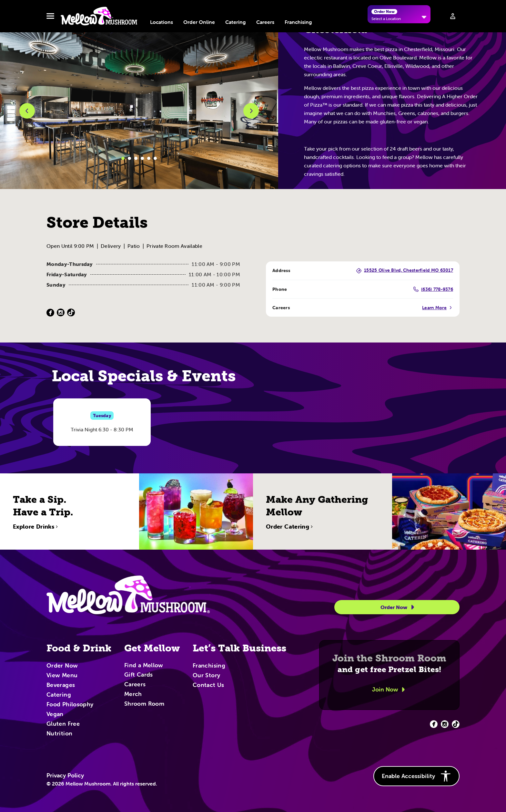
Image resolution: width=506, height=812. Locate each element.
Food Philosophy (70, 705)
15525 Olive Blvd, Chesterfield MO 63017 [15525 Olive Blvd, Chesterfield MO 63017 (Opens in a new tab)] (405, 271)
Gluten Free (63, 724)
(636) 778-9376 (433, 289)
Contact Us (208, 685)
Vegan (55, 714)
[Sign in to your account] (453, 16)
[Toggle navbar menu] (50, 16)
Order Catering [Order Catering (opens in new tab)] (290, 548)
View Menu (62, 676)
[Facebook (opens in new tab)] (434, 724)
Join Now (390, 690)
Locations (162, 22)
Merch (133, 694)
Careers (265, 22)
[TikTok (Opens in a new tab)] (71, 313)
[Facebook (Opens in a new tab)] (50, 313)
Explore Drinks (36, 548)
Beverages (61, 685)
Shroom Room (144, 704)
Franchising (298, 22)
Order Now (398, 607)
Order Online (199, 22)
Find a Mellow (144, 666)
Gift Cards (139, 675)
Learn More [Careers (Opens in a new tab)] (438, 308)
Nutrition (59, 734)
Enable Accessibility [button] (416, 776)
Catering (236, 22)
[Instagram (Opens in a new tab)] (61, 313)
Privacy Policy (65, 775)
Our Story (206, 676)
